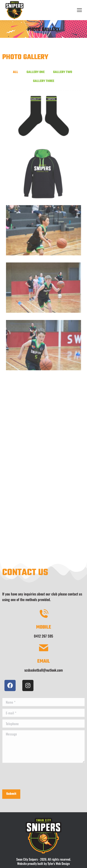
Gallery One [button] (36, 72)
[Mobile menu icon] (79, 10)
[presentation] (36, 776)
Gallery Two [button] (63, 72)
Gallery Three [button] (44, 81)
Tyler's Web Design (59, 863)
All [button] (16, 72)
